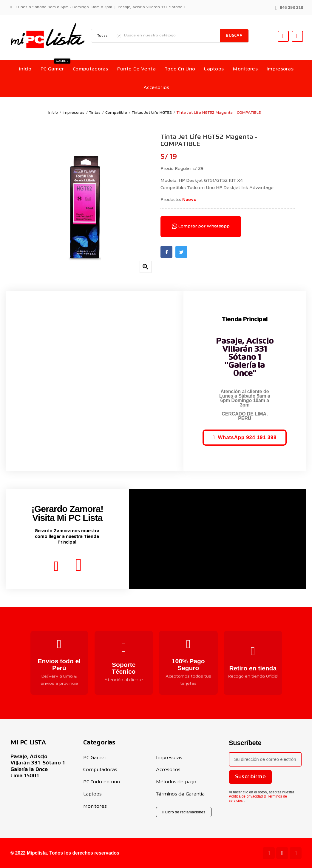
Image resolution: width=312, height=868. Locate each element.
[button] (289, 7)
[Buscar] (171, 36)
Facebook (166, 252)
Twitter (181, 252)
